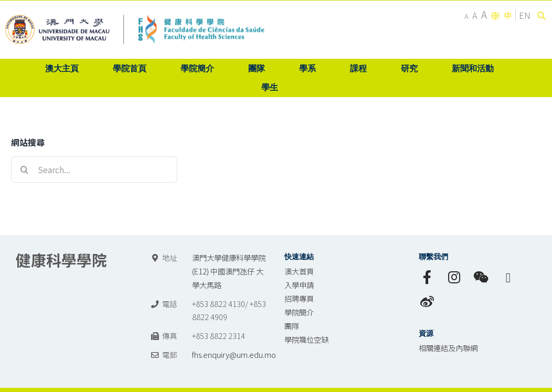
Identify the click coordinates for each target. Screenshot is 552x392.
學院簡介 (299, 312)
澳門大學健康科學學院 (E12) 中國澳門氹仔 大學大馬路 (229, 271)
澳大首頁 (299, 271)
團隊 (292, 326)
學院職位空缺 (306, 339)
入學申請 (299, 285)
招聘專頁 (299, 298)
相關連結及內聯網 (448, 348)
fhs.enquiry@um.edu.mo (234, 354)
